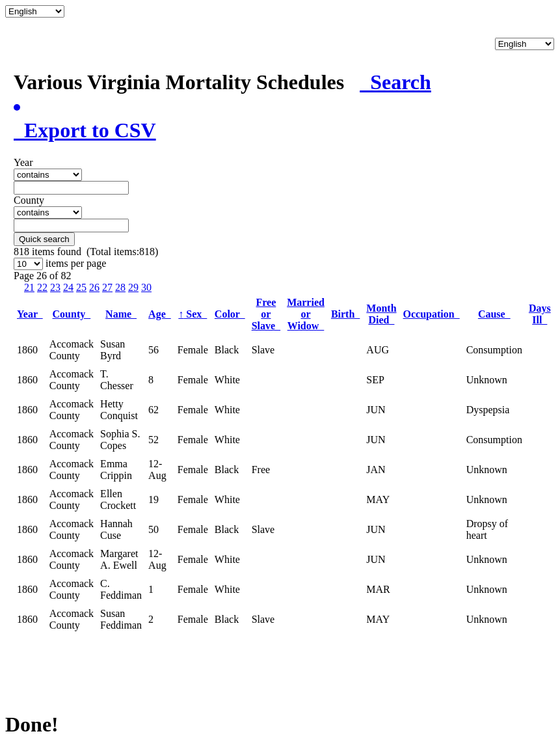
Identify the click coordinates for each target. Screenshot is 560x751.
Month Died (381, 314)
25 (81, 287)
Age (160, 314)
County (72, 314)
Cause (494, 314)
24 (68, 287)
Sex (193, 314)
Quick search (44, 239)
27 (107, 287)
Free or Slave (266, 314)
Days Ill (540, 314)
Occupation (432, 314)
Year (30, 314)
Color (230, 314)
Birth (345, 314)
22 (42, 287)
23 (55, 287)
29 (133, 287)
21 (29, 287)
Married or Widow (306, 314)
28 (120, 287)
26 (94, 287)
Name (121, 314)
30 (146, 287)
